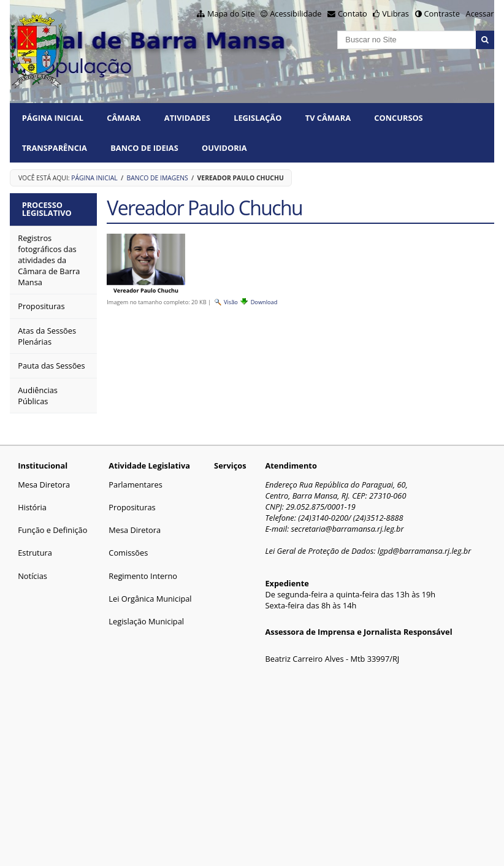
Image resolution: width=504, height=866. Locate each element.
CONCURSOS (398, 118)
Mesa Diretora (44, 485)
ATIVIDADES (187, 118)
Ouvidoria (224, 148)
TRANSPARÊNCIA (55, 148)
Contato (353, 13)
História (32, 507)
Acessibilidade (296, 13)
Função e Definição (52, 530)
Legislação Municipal (146, 621)
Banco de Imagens (158, 178)
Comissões (128, 553)
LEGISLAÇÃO (258, 118)
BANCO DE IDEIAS (144, 148)
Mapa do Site (231, 13)
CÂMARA (124, 118)
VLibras (395, 13)
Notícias (32, 576)
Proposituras (132, 507)
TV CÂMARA (328, 118)
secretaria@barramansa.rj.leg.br (347, 529)
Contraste (442, 13)
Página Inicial (53, 118)
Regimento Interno (143, 576)
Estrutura (35, 553)
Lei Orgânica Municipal (150, 599)
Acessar (480, 13)
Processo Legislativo (47, 209)
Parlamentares (135, 485)
